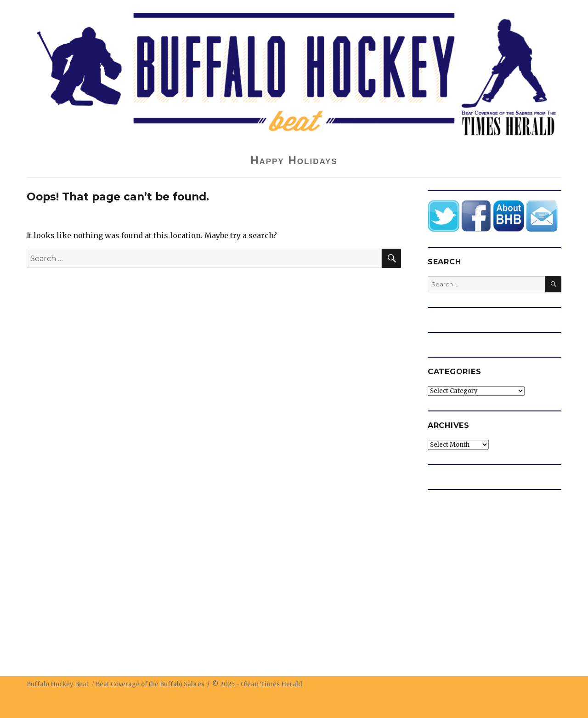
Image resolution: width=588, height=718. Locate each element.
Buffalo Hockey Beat (58, 684)
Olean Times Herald (271, 684)
